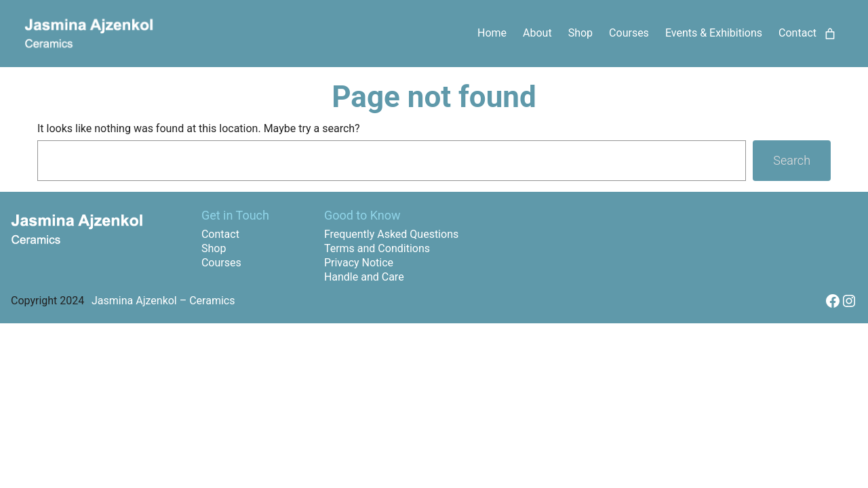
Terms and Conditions (377, 248)
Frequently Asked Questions (391, 234)
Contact (220, 234)
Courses (221, 263)
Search (792, 160)
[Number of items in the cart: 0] (830, 34)
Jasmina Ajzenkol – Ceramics (163, 301)
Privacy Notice (359, 263)
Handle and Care (364, 277)
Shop (214, 248)
